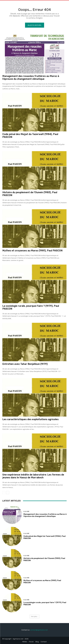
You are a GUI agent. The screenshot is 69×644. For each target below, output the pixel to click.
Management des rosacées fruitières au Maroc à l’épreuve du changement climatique (31, 77)
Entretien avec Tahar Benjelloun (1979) (25, 364)
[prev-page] (4, 493)
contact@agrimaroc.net (39, 630)
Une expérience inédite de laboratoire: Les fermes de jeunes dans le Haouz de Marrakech (33, 476)
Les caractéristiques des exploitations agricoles (31, 419)
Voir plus (34, 616)
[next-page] (8, 493)
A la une (26, 511)
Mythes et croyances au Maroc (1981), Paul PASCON (32, 251)
